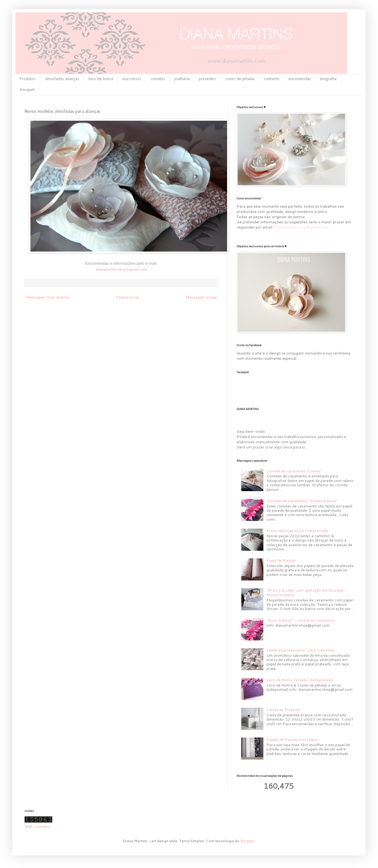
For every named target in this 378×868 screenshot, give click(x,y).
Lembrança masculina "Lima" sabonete (300, 650)
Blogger (247, 841)
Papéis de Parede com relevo (292, 739)
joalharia (182, 79)
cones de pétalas (240, 79)
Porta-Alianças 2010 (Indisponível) (297, 531)
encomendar (300, 79)
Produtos (28, 79)
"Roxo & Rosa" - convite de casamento (301, 620)
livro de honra (101, 79)
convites (158, 79)
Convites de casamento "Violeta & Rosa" (302, 501)
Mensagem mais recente (47, 297)
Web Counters (37, 826)
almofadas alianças (62, 79)
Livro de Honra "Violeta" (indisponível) (300, 680)
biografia (328, 79)
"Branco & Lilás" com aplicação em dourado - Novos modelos (307, 592)
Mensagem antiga (201, 297)
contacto (272, 79)
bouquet (27, 90)
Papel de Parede (281, 560)
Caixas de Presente (283, 710)
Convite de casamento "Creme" (294, 471)
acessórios (132, 79)
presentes (207, 79)
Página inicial (127, 297)
